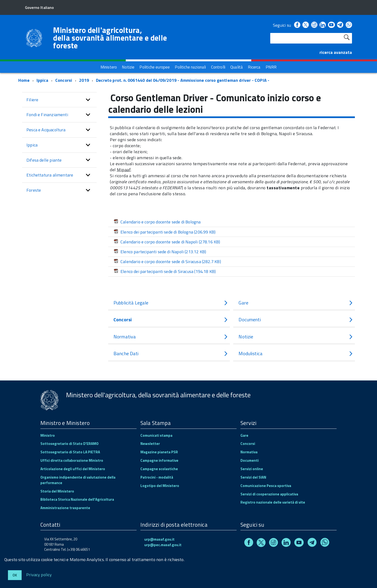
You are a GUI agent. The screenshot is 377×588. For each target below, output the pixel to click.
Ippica (42, 80)
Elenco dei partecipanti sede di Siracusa (165, 271)
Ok (15, 575)
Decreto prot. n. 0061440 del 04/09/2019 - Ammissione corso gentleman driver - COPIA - (183, 80)
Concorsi (64, 80)
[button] (88, 100)
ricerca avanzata (336, 52)
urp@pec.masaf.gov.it (163, 545)
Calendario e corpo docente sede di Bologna (157, 222)
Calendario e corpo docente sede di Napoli (167, 242)
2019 (84, 80)
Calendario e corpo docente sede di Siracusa (167, 262)
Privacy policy (39, 574)
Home (24, 80)
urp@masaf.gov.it (159, 539)
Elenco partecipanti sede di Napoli (160, 252)
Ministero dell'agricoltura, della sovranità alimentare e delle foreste (110, 38)
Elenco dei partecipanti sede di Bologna (165, 232)
